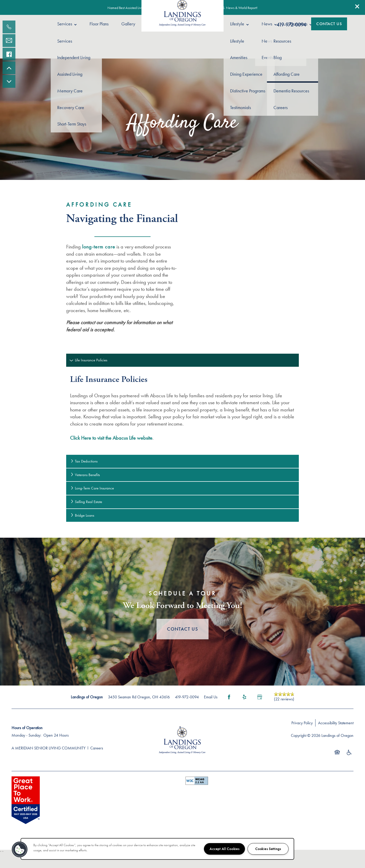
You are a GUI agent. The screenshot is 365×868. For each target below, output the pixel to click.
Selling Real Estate (86, 502)
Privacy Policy (302, 723)
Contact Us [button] (182, 629)
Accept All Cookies (224, 849)
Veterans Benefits (85, 475)
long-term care (99, 247)
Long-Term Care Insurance (92, 488)
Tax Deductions (84, 461)
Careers (97, 748)
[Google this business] (260, 697)
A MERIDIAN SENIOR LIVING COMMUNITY (48, 748)
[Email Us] (9, 41)
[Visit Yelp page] (244, 697)
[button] (357, 6)
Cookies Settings (268, 849)
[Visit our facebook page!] (9, 54)
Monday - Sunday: (26, 735)
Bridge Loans (82, 515)
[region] (157, 849)
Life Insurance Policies (89, 360)
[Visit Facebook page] (229, 697)
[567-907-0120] (9, 27)
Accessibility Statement (336, 723)
